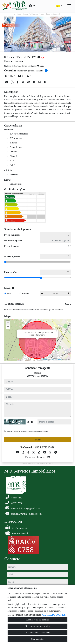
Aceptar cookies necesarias (37, 633)
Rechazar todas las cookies (37, 626)
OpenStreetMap (56, 360)
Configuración (37, 639)
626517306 (43, 376)
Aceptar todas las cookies (37, 620)
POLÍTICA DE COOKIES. (54, 615)
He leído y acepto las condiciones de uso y (28, 431)
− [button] (8, 327)
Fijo (9, 294)
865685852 (32, 376)
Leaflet (46, 360)
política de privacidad (41, 431)
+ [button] (8, 323)
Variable (26, 294)
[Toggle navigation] (69, 6)
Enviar (38, 440)
